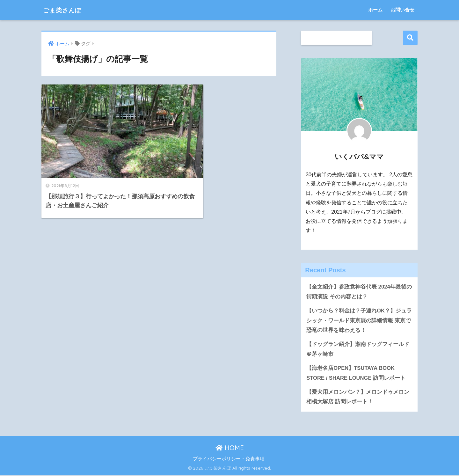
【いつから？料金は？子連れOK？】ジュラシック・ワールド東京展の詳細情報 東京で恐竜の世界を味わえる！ (359, 321)
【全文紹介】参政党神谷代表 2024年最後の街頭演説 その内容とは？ (359, 292)
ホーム (375, 10)
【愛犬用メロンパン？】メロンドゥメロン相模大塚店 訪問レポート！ (358, 398)
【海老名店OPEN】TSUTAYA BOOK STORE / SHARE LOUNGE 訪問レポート (356, 374)
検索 (410, 38)
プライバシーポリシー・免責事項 (229, 460)
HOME (230, 449)
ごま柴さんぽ (67, 10)
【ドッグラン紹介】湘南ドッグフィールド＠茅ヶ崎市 (358, 350)
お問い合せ (402, 10)
